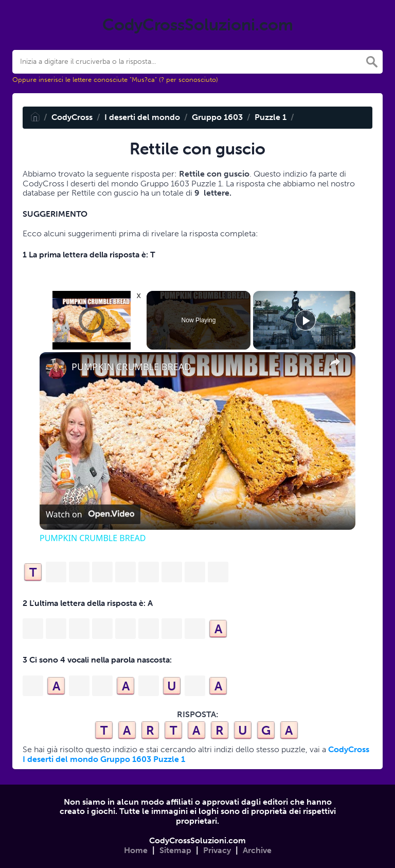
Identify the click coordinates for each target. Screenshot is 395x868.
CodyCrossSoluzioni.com (197, 840)
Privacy (217, 850)
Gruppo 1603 (217, 117)
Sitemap (175, 850)
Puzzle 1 (271, 117)
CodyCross (72, 117)
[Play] (306, 320)
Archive (257, 850)
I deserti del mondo (142, 117)
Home (136, 850)
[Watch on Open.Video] (90, 514)
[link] (56, 369)
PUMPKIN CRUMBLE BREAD (131, 367)
